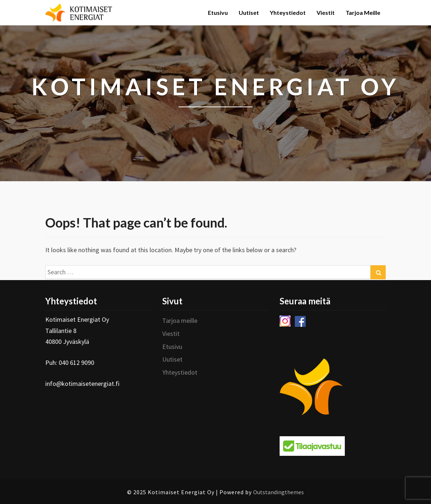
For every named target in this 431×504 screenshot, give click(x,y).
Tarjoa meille (363, 13)
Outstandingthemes (279, 492)
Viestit (326, 13)
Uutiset (249, 13)
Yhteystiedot (288, 13)
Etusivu (218, 13)
